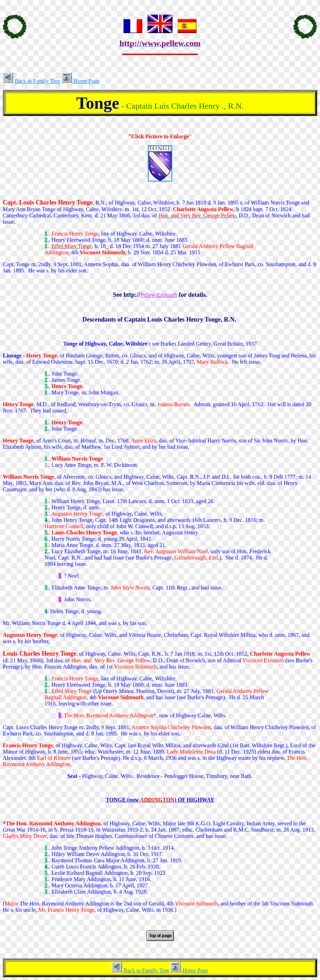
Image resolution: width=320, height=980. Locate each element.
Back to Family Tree (31, 81)
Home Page (80, 81)
